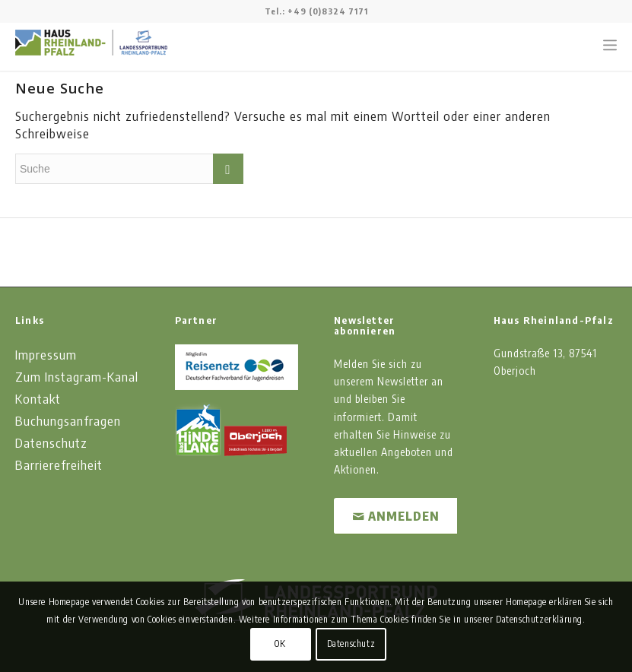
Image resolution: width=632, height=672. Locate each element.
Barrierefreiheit (59, 464)
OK (280, 643)
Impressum (46, 354)
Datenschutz (51, 442)
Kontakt (38, 398)
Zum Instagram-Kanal (77, 376)
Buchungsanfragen (68, 420)
